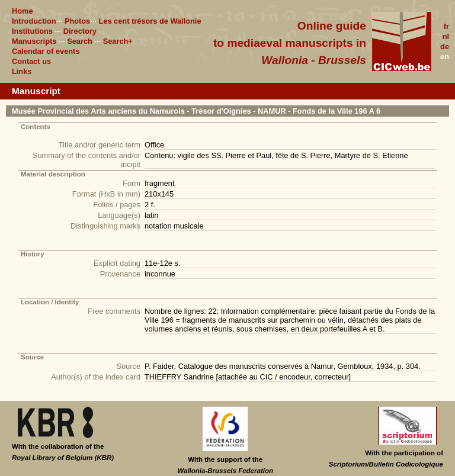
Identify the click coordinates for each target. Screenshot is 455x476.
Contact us (31, 61)
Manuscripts (34, 41)
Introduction (34, 21)
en (445, 57)
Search (80, 41)
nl (446, 36)
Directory (80, 31)
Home (23, 11)
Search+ (118, 41)
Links (22, 71)
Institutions (32, 31)
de (445, 46)
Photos (77, 21)
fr (446, 26)
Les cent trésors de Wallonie (150, 21)
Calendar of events (46, 51)
